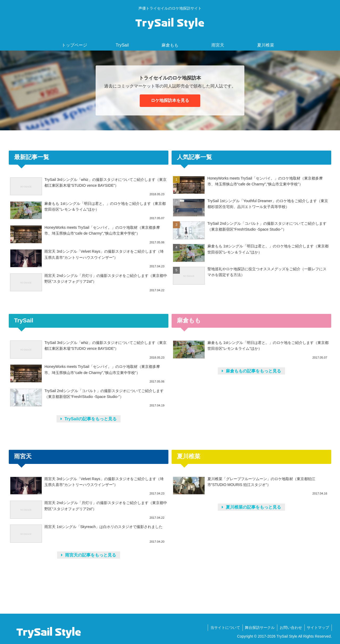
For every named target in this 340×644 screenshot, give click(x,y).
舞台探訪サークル (258, 628)
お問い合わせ (290, 628)
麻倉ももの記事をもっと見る (251, 371)
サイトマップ (318, 628)
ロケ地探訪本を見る (170, 100)
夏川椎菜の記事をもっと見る (251, 507)
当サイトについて (223, 628)
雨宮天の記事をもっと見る (89, 555)
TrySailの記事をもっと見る (89, 419)
